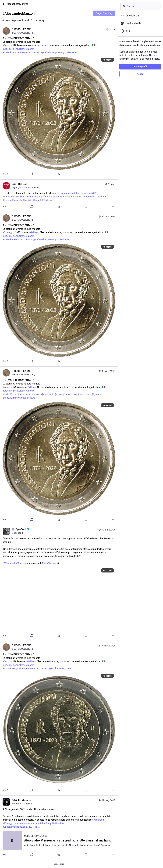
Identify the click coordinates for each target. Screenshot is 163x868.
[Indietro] (3, 4)
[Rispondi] (6, 174)
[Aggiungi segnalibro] (86, 174)
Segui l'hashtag (104, 13)
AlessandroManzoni (18, 4)
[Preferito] (59, 174)
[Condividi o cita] (32, 174)
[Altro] (113, 174)
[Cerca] (140, 6)
